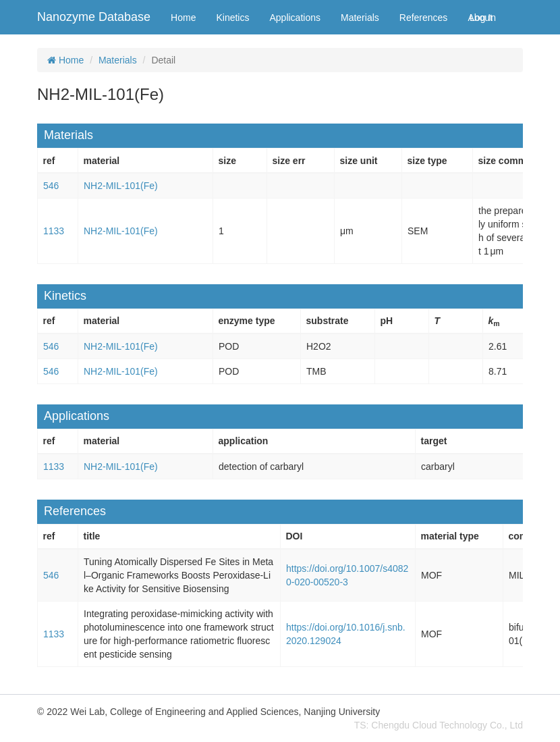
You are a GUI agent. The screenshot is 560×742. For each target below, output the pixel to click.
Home (183, 18)
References (424, 18)
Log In (483, 18)
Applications (295, 18)
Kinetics (232, 18)
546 (51, 186)
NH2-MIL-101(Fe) (121, 186)
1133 (54, 231)
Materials (360, 18)
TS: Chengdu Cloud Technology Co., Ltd (439, 725)
